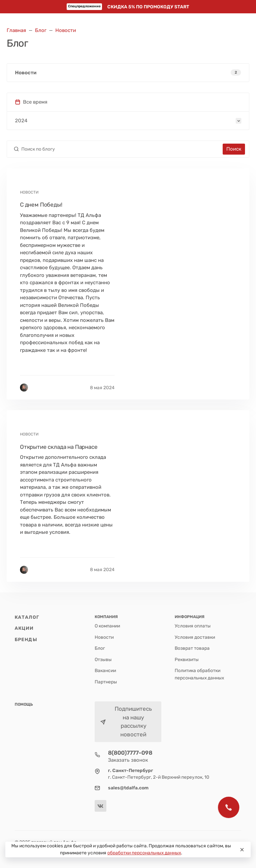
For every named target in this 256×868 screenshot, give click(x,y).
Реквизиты (187, 659)
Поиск (234, 149)
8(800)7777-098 (130, 753)
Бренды (26, 639)
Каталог (27, 617)
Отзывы (103, 659)
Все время (31, 102)
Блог (100, 648)
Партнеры (106, 682)
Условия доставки (195, 637)
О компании (107, 626)
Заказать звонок (128, 760)
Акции (24, 628)
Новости (104, 637)
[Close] (242, 850)
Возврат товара (192, 648)
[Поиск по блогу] (121, 149)
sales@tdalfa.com (128, 788)
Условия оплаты (193, 626)
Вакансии (105, 670)
